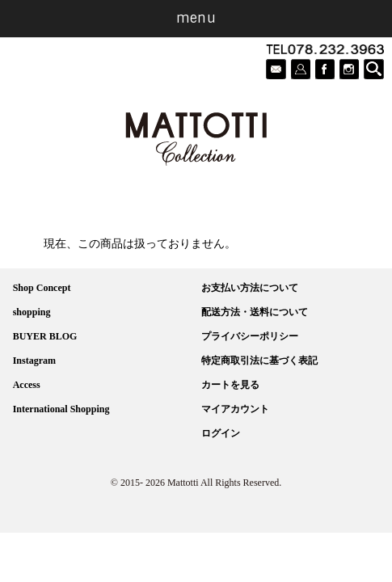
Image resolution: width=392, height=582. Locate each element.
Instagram (34, 361)
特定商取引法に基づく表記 (259, 361)
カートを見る (230, 385)
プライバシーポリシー (250, 336)
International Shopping (61, 409)
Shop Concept (42, 288)
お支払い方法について (250, 288)
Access (27, 385)
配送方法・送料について (255, 312)
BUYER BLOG (45, 336)
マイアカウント (235, 409)
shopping (32, 312)
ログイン (221, 433)
